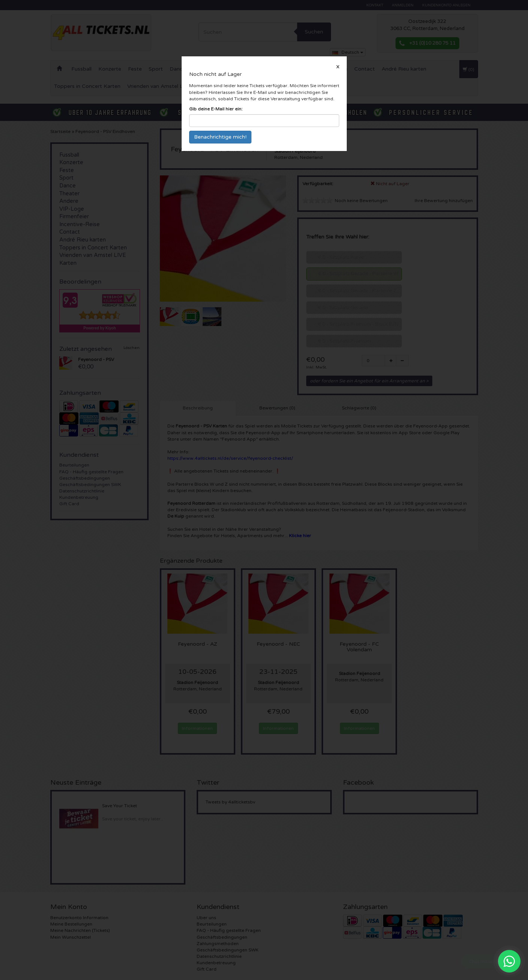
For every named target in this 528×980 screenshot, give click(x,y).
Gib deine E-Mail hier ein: (216, 109)
